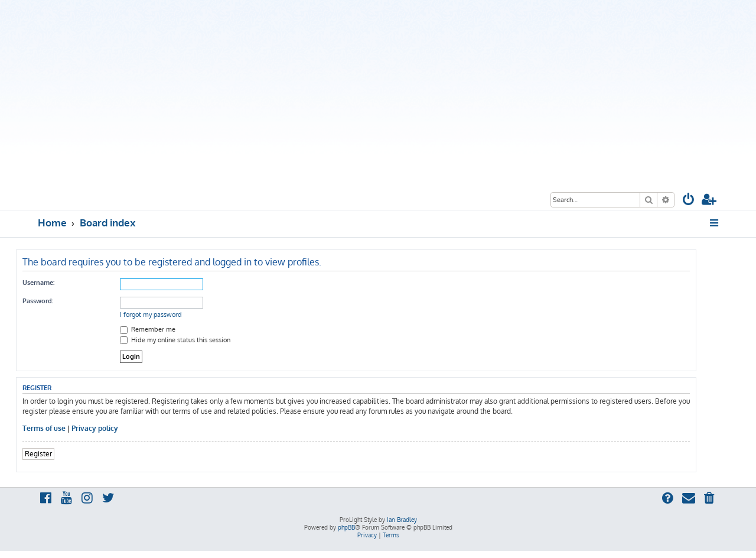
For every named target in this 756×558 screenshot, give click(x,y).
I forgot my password (151, 314)
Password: (38, 301)
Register (38, 454)
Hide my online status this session (175, 340)
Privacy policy (95, 428)
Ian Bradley (402, 520)
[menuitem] (689, 201)
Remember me (148, 329)
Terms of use (44, 428)
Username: (38, 283)
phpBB (346, 527)
